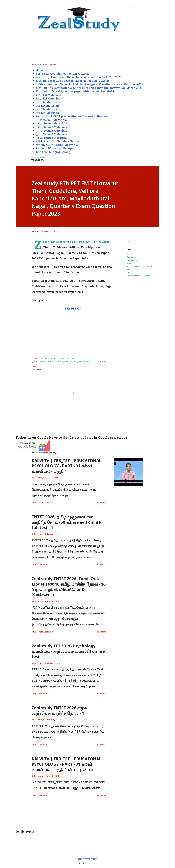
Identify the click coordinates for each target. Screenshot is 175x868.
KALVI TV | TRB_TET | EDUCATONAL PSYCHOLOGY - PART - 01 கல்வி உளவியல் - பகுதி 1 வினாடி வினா (67, 764)
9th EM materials (48, 106)
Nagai (129, 263)
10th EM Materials (48, 98)
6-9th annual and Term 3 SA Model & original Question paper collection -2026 (89, 84)
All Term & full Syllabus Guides (58, 141)
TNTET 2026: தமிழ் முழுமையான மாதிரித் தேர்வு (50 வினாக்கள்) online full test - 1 (66, 522)
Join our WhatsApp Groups (54, 148)
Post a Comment (46, 503)
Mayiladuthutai (132, 260)
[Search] (133, 6)
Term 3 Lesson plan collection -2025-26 (63, 74)
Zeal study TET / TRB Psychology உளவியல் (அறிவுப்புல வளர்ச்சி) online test (68, 651)
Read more (101, 503)
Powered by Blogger (87, 859)
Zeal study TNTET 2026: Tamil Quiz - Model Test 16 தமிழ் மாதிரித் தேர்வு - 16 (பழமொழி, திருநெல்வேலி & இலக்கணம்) (69, 587)
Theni (128, 269)
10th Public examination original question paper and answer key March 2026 (89, 88)
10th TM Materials (48, 95)
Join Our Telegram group (53, 152)
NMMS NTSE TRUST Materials (57, 145)
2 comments (44, 565)
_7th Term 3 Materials (51, 134)
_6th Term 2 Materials (51, 127)
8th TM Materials (48, 109)
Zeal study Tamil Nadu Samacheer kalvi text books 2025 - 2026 (79, 77)
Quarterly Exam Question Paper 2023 (140, 266)
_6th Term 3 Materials (51, 138)
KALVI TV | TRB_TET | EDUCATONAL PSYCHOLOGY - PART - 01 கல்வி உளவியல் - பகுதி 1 (67, 466)
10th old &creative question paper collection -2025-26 (73, 81)
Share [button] (129, 241)
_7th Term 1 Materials (51, 120)
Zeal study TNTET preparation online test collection (72, 116)
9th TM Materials (48, 102)
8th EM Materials (48, 113)
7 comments (44, 745)
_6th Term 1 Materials (51, 123)
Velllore (129, 273)
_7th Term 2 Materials (51, 131)
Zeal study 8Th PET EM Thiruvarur (138, 276)
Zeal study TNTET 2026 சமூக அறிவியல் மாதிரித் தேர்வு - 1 (59, 710)
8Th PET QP (73, 309)
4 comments (44, 694)
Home (40, 70)
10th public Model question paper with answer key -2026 (75, 91)
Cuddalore (130, 254)
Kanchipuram (131, 257)
